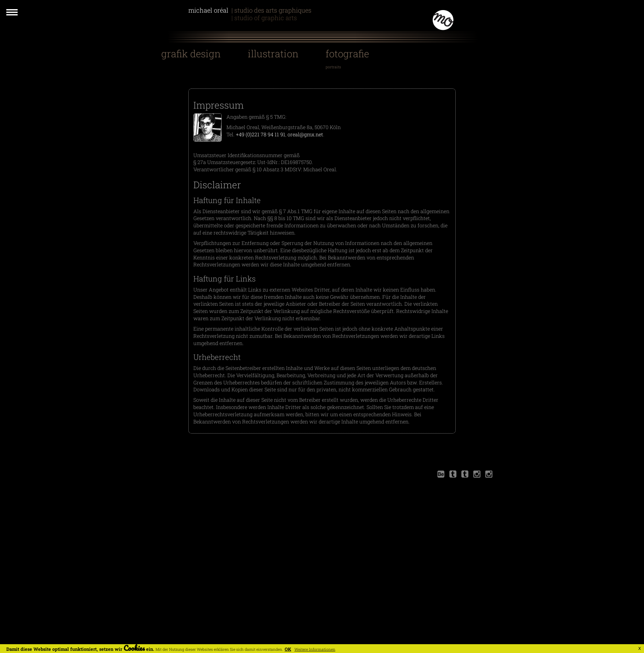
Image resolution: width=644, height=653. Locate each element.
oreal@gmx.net (305, 134)
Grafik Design (191, 54)
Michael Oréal (209, 10)
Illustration (273, 54)
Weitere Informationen (315, 649)
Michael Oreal (209, 18)
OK (288, 649)
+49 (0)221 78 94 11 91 (261, 134)
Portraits (333, 67)
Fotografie (347, 54)
